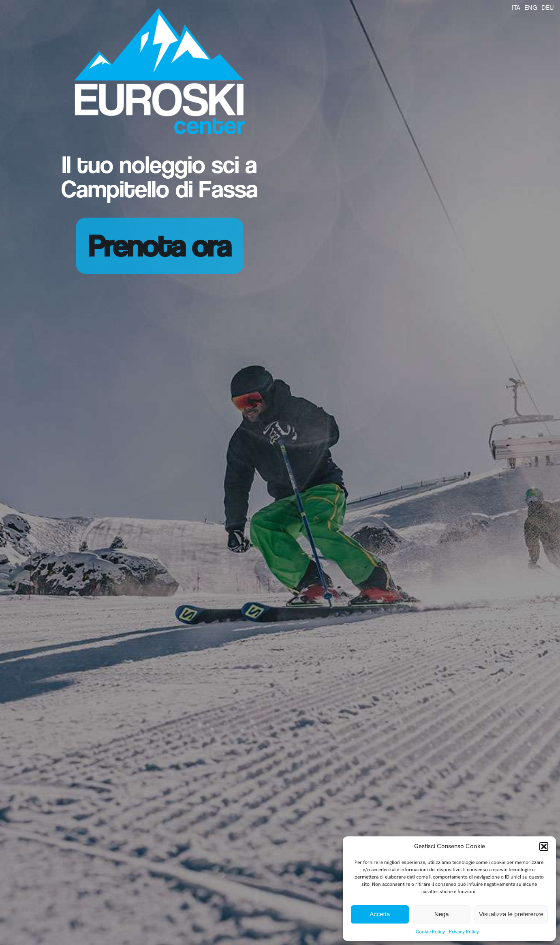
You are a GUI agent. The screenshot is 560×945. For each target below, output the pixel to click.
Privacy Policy (464, 932)
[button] (544, 847)
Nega (442, 914)
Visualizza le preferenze (511, 914)
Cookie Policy (430, 932)
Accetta (380, 914)
